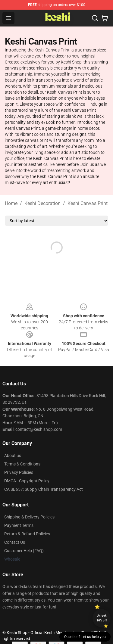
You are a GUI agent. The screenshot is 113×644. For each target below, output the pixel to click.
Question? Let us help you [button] (85, 637)
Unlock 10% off (102, 618)
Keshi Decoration (42, 203)
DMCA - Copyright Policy (27, 481)
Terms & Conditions (22, 464)
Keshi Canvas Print (88, 203)
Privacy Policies (19, 472)
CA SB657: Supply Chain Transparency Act (44, 489)
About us (13, 456)
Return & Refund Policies (27, 534)
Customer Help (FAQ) (24, 551)
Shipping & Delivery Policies (29, 517)
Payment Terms (19, 525)
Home (11, 203)
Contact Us (15, 542)
